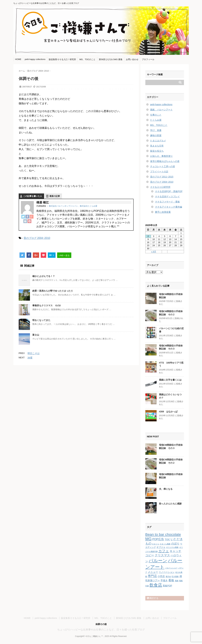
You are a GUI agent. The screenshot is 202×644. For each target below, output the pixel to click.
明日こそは (34, 353)
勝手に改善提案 (163, 212)
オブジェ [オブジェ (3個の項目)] (161, 547)
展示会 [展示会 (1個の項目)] (168, 576)
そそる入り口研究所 (160, 187)
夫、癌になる (166, 489)
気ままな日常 (157, 146)
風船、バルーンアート (161, 110)
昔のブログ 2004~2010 (37, 238)
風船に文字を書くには (170, 380)
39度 (30, 358)
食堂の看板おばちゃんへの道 (165, 161)
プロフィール (148, 59)
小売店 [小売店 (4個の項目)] (161, 576)
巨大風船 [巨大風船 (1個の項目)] (175, 576)
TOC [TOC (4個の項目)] (167, 539)
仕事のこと (156, 115)
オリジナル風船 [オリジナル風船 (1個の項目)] (172, 547)
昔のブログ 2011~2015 (162, 177)
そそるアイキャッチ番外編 (169, 207)
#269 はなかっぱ (168, 412)
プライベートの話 (159, 172)
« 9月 (154, 252)
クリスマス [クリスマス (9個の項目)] (162, 555)
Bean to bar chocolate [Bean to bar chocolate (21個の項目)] (163, 534)
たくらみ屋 (156, 120)
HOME (18, 59)
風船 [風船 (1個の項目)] (177, 581)
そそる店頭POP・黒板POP (169, 191)
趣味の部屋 (156, 135)
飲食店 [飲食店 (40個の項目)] (156, 585)
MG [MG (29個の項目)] (148, 539)
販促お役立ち (157, 151)
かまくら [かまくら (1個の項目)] (156, 544)
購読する (153, 598)
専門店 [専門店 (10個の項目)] (152, 576)
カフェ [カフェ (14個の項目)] (164, 551)
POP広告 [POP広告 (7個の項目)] (158, 539)
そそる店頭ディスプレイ (167, 197)
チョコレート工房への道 (163, 166)
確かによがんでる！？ (44, 276)
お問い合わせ (132, 59)
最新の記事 (55, 196)
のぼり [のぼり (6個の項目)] (175, 544)
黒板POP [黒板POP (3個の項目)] (167, 586)
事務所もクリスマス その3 (47, 305)
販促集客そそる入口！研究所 (62, 59)
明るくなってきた (41, 320)
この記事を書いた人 (33, 196)
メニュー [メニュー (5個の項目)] (153, 572)
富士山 (36, 335)
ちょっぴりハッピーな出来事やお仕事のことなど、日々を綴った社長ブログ (101, 630)
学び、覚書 (156, 130)
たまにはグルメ (158, 141)
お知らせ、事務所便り (161, 156)
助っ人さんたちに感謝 (170, 504)
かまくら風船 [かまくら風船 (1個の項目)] (165, 544)
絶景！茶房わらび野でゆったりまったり (53, 291)
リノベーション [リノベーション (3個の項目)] (167, 572)
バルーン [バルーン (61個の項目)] (158, 561)
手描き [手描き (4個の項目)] (164, 580)
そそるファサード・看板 (167, 202)
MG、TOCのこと (87, 59)
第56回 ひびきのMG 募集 (111, 59)
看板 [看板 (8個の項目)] (171, 580)
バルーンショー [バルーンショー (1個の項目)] (171, 568)
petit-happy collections (35, 59)
